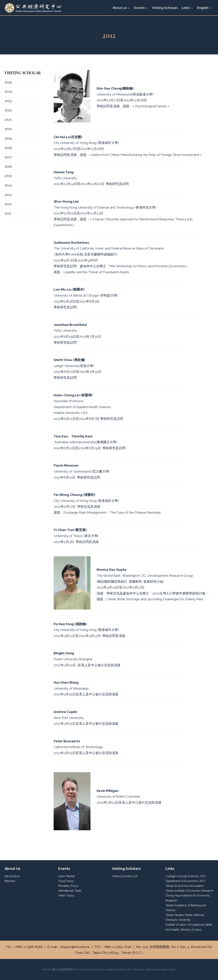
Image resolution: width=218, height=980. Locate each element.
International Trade (70, 891)
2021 (8, 120)
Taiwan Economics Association (185, 886)
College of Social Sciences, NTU (186, 876)
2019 (8, 138)
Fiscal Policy (66, 881)
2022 (8, 110)
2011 (8, 213)
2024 (8, 91)
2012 (8, 204)
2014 (8, 185)
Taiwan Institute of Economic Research (189, 891)
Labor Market (66, 876)
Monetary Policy (68, 886)
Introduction (12, 876)
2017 (8, 157)
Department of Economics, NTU (185, 881)
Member (10, 881)
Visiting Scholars (165, 8)
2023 (8, 101)
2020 (8, 129)
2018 (8, 148)
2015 (8, 176)
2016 (8, 167)
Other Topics (66, 895)
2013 (8, 195)
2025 (8, 82)
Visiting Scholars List (125, 876)
